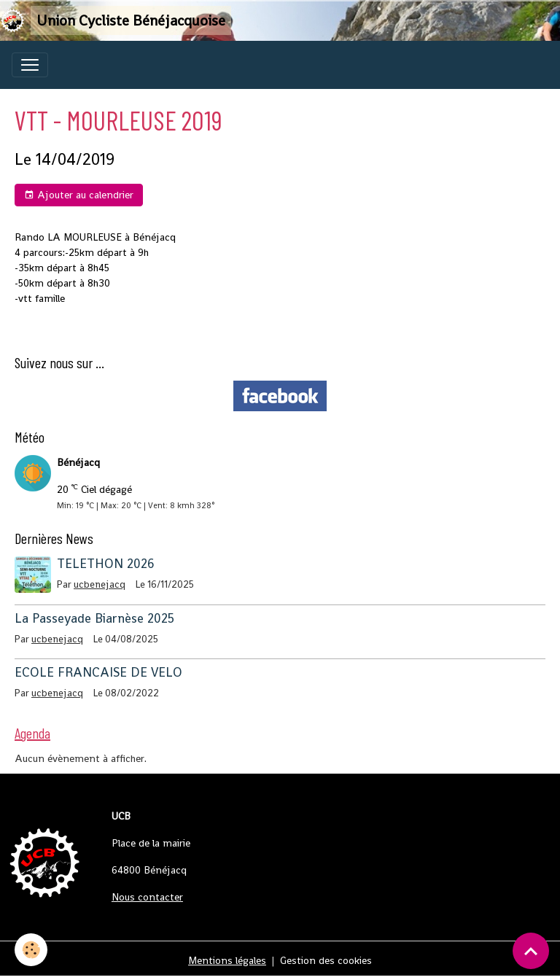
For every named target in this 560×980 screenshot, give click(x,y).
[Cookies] (31, 950)
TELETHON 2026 (106, 564)
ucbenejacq (100, 584)
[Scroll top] (531, 951)
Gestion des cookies (326, 960)
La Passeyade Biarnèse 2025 (94, 618)
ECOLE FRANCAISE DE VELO (98, 672)
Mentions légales (227, 960)
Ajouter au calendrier (79, 195)
